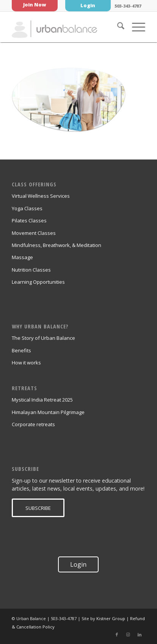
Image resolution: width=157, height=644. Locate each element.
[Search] (117, 27)
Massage (22, 257)
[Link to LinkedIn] (140, 635)
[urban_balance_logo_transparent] (65, 27)
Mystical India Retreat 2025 (42, 400)
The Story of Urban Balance (43, 338)
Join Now (35, 5)
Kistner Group (111, 618)
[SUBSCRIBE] (38, 508)
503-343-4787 (128, 6)
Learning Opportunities (38, 282)
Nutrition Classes (31, 270)
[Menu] (135, 27)
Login (88, 5)
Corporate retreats (33, 424)
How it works (26, 363)
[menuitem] (117, 27)
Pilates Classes (29, 220)
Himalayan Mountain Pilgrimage (48, 412)
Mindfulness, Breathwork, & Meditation (57, 245)
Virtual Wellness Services (41, 196)
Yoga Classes (27, 208)
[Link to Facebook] (117, 635)
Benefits (21, 350)
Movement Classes (34, 233)
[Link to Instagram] (128, 635)
